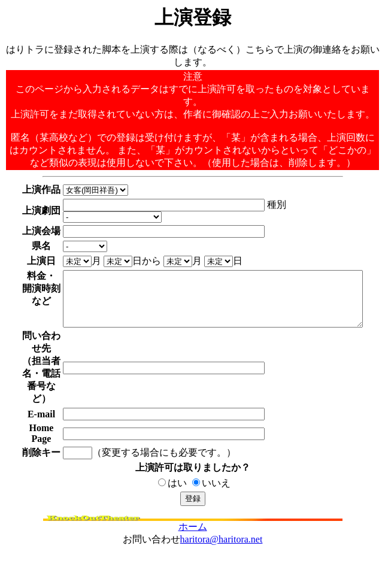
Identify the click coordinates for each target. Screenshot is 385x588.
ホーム (193, 526)
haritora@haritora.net (222, 539)
